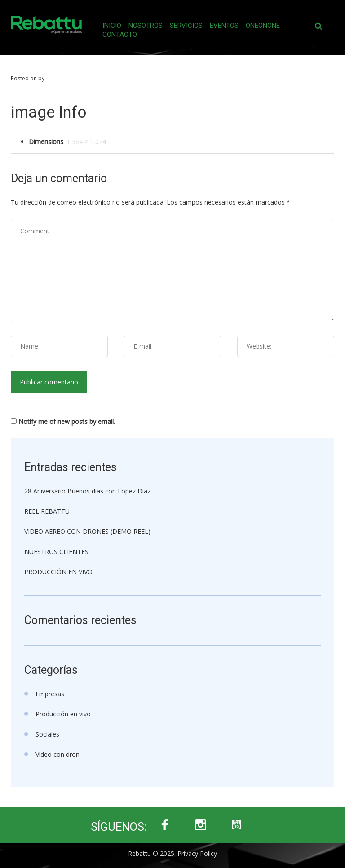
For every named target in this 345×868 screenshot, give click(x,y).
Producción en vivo (63, 714)
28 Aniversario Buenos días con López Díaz (87, 491)
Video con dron (57, 754)
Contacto (120, 35)
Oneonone (263, 26)
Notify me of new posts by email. (67, 421)
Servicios (186, 26)
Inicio (112, 26)
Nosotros (146, 26)
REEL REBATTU (47, 511)
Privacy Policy (197, 853)
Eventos (224, 26)
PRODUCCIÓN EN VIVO (58, 572)
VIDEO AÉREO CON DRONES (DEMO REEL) (87, 531)
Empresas (50, 694)
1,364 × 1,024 (86, 142)
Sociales (47, 734)
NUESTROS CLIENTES (56, 552)
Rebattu (139, 853)
